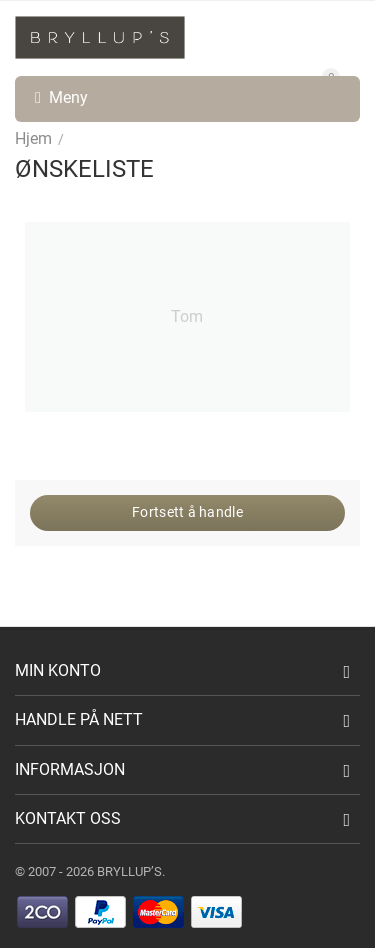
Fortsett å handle (187, 512)
